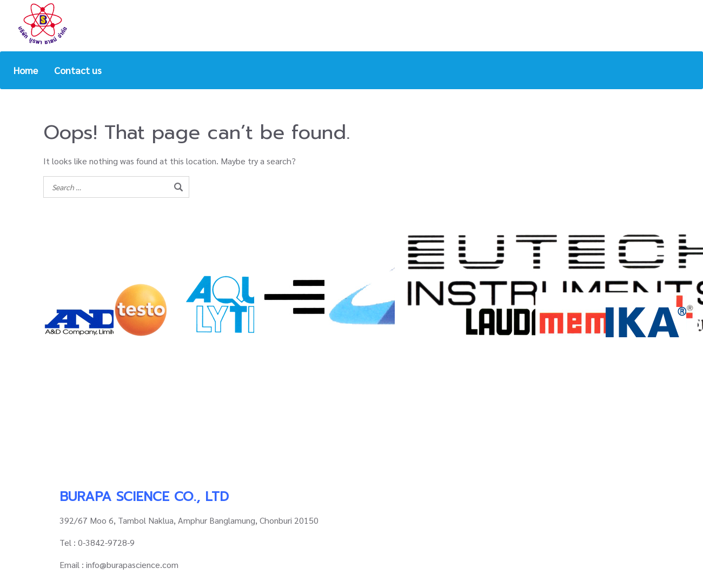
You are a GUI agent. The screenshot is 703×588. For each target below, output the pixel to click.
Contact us (78, 70)
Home (26, 70)
